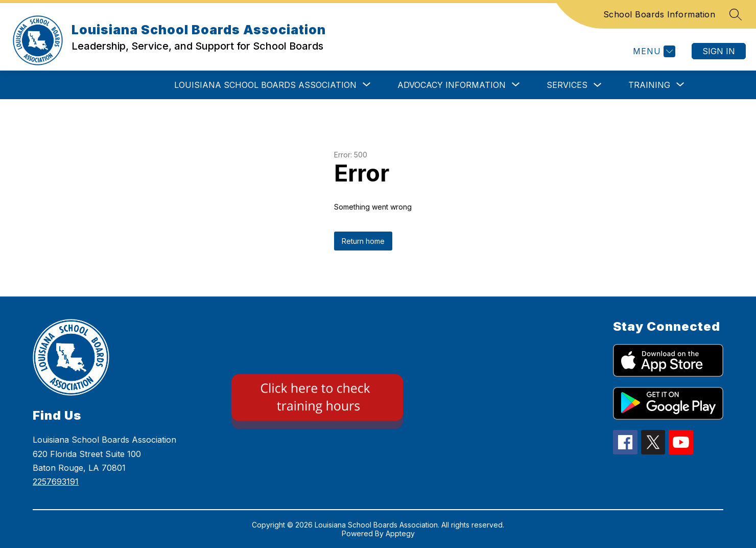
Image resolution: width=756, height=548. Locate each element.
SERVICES (567, 85)
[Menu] (653, 51)
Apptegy (400, 533)
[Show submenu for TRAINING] (649, 85)
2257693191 (56, 482)
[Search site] (736, 14)
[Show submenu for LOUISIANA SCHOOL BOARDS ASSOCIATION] (265, 85)
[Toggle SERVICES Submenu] (598, 85)
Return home (363, 241)
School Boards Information (659, 14)
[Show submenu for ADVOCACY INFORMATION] (452, 85)
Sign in (719, 51)
